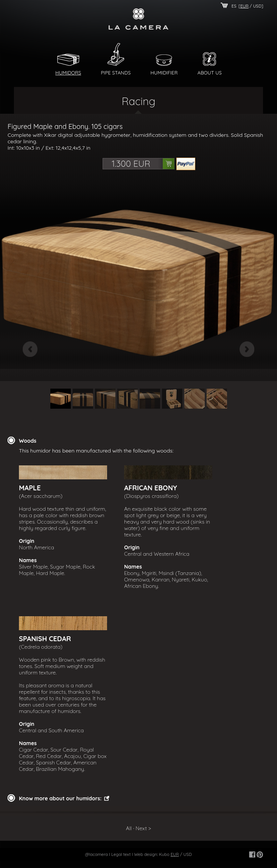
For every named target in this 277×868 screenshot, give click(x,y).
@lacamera (96, 854)
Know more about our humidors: (60, 798)
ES (234, 6)
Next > (143, 828)
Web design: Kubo (152, 854)
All (129, 828)
